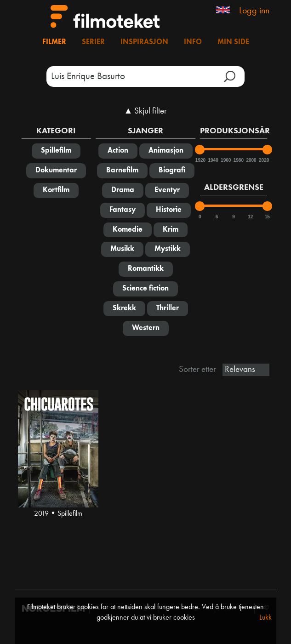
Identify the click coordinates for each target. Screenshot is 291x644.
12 (250, 217)
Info (193, 42)
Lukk (265, 618)
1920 (200, 160)
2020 (263, 160)
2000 (251, 160)
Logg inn (254, 11)
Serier (93, 42)
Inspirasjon (144, 42)
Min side (233, 42)
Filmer (54, 42)
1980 (238, 160)
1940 (212, 160)
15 (267, 217)
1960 (225, 160)
